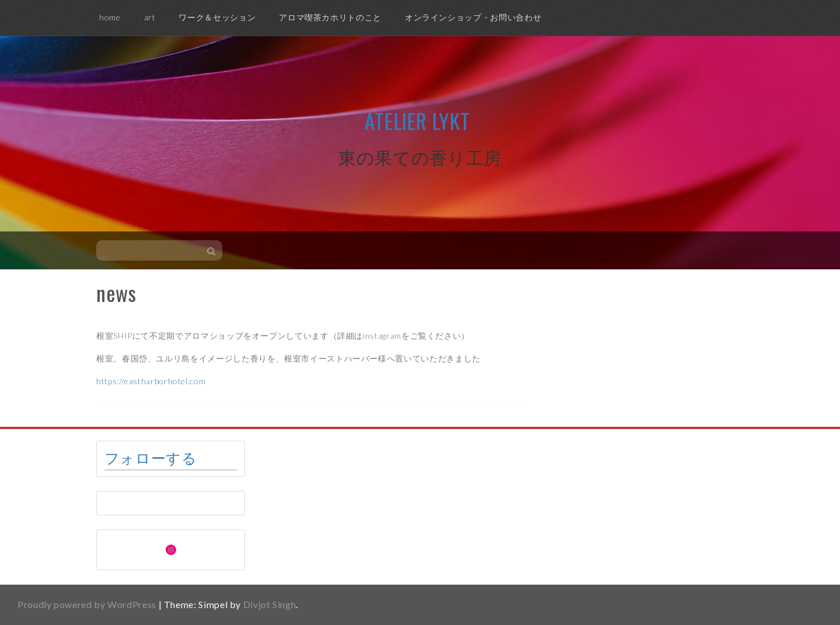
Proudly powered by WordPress (87, 604)
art (150, 17)
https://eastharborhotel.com (151, 381)
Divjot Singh (270, 604)
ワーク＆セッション (217, 17)
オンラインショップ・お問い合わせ (473, 17)
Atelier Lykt (417, 120)
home (110, 17)
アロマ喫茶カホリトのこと (330, 17)
